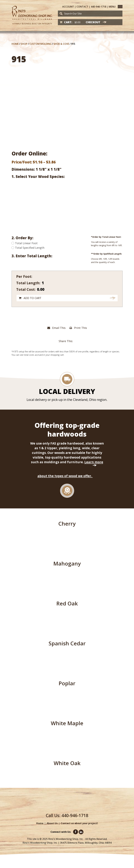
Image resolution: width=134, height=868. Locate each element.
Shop (24, 44)
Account (68, 7)
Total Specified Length (28, 248)
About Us (52, 823)
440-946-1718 (99, 7)
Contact (82, 7)
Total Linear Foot (25, 243)
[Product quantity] (62, 283)
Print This (78, 328)
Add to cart (32, 298)
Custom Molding (40, 44)
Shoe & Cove (61, 44)
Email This (56, 328)
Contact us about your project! (79, 823)
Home (15, 44)
